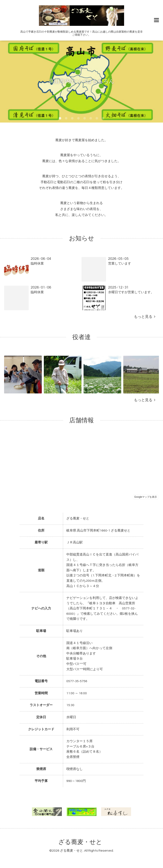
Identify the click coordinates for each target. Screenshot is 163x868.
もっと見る (145, 317)
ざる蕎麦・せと (80, 842)
